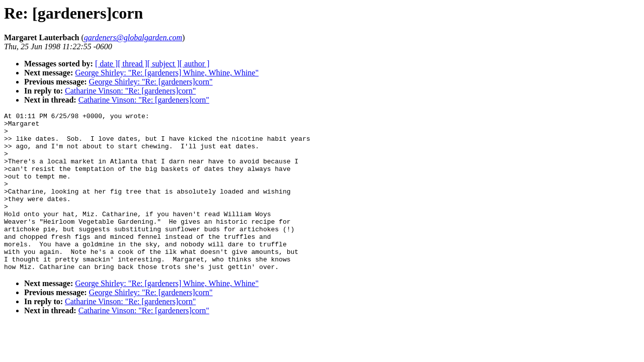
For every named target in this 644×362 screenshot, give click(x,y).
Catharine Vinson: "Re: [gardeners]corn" (130, 91)
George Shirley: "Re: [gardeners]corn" (151, 82)
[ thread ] (133, 64)
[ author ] (195, 64)
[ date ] (106, 64)
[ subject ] (164, 64)
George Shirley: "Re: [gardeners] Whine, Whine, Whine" (167, 73)
